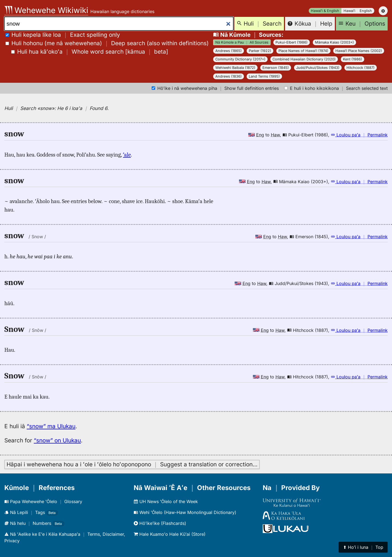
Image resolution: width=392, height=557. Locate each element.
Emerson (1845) (276, 68)
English (366, 11)
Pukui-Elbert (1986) (292, 42)
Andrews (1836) (229, 76)
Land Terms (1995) (264, 76)
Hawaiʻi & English (325, 11)
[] (90, 52)
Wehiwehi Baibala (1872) (235, 68)
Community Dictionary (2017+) (240, 59)
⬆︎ (363, 547)
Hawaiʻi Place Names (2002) (359, 51)
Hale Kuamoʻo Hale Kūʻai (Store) (170, 534)
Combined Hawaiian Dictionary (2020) (304, 59)
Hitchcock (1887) (361, 68)
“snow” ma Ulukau (51, 426)
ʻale (127, 155)
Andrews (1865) (229, 51)
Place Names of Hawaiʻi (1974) (303, 51)
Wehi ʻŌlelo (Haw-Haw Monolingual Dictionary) (185, 512)
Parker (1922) (260, 51)
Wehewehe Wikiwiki (46, 10)
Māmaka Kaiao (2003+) (334, 42)
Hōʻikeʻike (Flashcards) (160, 523)
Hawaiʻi (349, 11)
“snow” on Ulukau (57, 440)
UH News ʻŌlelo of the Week (166, 501)
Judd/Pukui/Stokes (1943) (318, 68)
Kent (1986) (353, 59)
